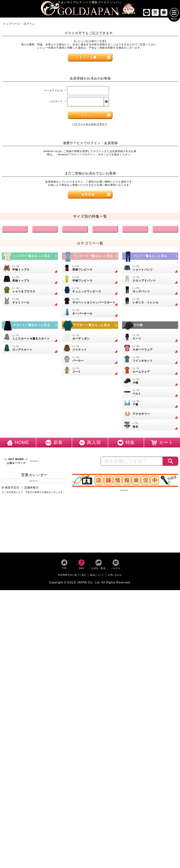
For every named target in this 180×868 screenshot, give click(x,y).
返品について (97, 576)
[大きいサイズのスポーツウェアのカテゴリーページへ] (150, 349)
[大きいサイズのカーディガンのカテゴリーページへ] (90, 338)
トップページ (11, 25)
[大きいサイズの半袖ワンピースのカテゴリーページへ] (90, 280)
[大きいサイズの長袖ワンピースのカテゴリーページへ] (90, 269)
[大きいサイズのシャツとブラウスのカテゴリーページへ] (30, 291)
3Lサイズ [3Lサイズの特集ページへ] (45, 230)
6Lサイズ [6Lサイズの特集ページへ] (135, 230)
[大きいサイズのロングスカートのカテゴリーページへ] (30, 349)
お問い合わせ (115, 576)
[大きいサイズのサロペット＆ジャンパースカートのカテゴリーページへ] (90, 302)
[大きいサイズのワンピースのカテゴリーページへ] (90, 257)
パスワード (58, 103)
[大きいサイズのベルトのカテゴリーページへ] (150, 393)
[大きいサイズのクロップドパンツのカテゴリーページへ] (150, 280)
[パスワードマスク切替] (106, 103)
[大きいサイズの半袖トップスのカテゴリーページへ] (30, 269)
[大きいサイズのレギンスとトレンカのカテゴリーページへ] (150, 302)
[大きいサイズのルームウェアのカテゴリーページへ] (150, 371)
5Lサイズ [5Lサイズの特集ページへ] (105, 230)
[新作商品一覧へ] (146, 14)
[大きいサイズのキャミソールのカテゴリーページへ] (30, 302)
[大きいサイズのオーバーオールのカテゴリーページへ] (90, 313)
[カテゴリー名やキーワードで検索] (132, 462)
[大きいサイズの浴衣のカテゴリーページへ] (150, 426)
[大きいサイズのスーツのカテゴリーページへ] (150, 338)
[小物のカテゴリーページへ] (150, 382)
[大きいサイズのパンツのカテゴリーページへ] (150, 257)
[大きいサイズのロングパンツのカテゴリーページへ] (150, 291)
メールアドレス (55, 92)
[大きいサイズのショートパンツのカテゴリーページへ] (150, 269)
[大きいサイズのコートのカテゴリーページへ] (90, 371)
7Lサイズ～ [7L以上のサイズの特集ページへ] (165, 230)
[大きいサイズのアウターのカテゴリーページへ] (90, 327)
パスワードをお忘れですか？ (90, 125)
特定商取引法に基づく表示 (72, 576)
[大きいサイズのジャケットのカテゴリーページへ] (90, 349)
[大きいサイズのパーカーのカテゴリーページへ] (90, 360)
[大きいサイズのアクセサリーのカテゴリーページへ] (150, 415)
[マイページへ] (164, 14)
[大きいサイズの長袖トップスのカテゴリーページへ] (30, 280)
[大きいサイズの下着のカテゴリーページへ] (150, 404)
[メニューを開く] (174, 14)
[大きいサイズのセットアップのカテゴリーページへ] (150, 360)
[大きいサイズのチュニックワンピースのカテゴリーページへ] (90, 291)
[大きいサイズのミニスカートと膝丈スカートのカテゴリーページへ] (30, 338)
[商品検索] (170, 462)
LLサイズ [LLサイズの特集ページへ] (15, 230)
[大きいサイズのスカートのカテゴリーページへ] (30, 327)
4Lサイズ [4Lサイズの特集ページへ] (75, 230)
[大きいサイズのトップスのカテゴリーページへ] (30, 257)
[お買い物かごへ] (155, 14)
